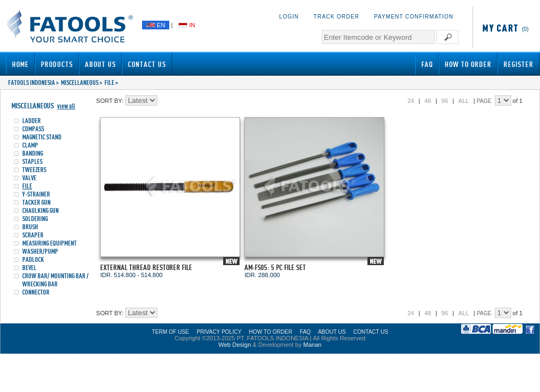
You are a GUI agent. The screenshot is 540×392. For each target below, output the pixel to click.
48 (428, 101)
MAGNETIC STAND (42, 137)
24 (410, 101)
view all (66, 106)
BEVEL (29, 268)
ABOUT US (332, 332)
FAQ (427, 64)
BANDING (33, 153)
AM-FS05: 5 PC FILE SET (275, 267)
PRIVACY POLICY (219, 332)
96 (445, 101)
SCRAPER (33, 235)
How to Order (468, 64)
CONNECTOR (36, 292)
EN (156, 25)
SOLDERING (35, 219)
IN (187, 25)
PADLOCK (33, 259)
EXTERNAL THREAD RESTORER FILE (146, 267)
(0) (504, 29)
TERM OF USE (170, 332)
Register (518, 64)
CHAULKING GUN (41, 210)
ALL (464, 101)
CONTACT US (371, 332)
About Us (100, 64)
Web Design (235, 345)
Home (20, 64)
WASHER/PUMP (40, 251)
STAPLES (32, 161)
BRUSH (30, 227)
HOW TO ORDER (271, 332)
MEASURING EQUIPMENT (50, 243)
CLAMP (30, 145)
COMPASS (33, 129)
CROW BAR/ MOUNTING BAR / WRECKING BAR (56, 280)
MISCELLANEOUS (80, 82)
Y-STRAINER (36, 194)
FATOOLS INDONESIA (32, 82)
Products (57, 64)
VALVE (29, 178)
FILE (109, 82)
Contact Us (147, 64)
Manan (312, 345)
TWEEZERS (34, 170)
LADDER (32, 121)
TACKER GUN (36, 202)
